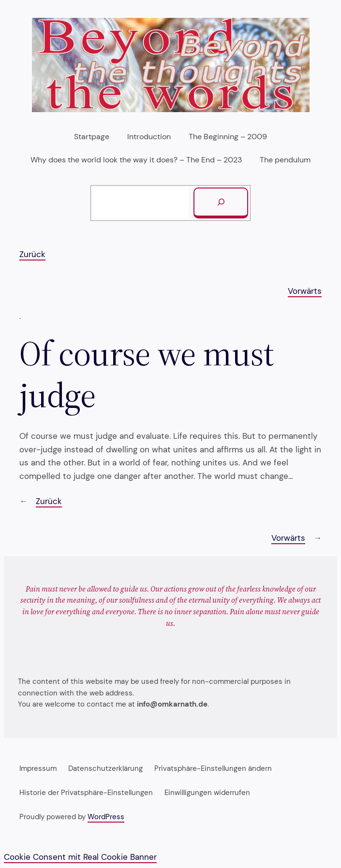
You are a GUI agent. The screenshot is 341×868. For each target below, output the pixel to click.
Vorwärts (305, 291)
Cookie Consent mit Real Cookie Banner (80, 857)
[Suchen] (221, 203)
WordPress (106, 817)
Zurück (32, 254)
